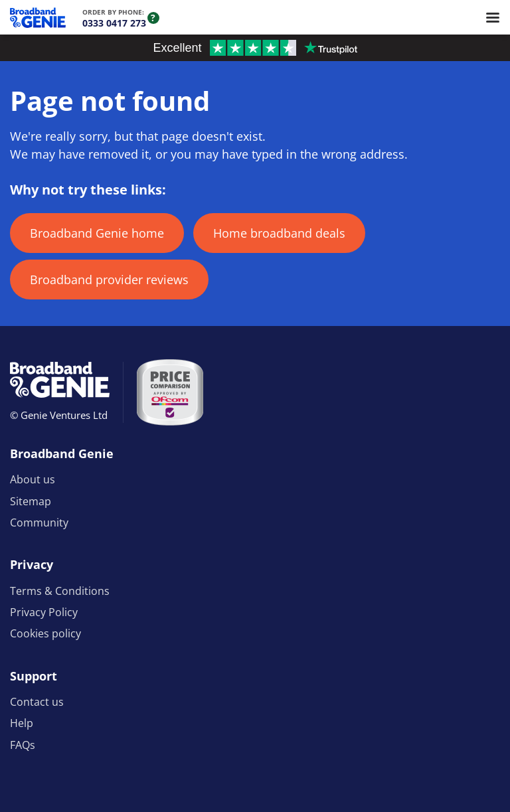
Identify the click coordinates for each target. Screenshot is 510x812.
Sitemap (31, 501)
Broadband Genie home (97, 233)
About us (33, 479)
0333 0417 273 (114, 23)
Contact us (37, 702)
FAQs (23, 745)
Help (22, 723)
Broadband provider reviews (109, 280)
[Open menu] (493, 17)
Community (39, 523)
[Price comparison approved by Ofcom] (170, 392)
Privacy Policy (44, 612)
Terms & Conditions (60, 591)
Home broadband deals (279, 233)
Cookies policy (45, 633)
